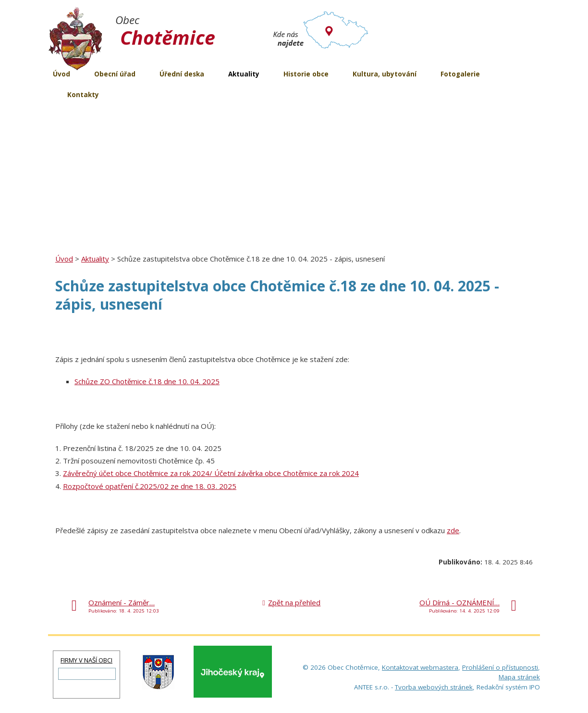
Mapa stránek (519, 677)
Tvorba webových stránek (434, 687)
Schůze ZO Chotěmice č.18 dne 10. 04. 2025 (147, 381)
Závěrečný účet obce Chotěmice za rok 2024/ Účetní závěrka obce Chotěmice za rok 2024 (211, 473)
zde (453, 530)
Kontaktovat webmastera (420, 667)
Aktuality (95, 259)
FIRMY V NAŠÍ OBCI (86, 660)
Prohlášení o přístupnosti (500, 667)
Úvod (64, 259)
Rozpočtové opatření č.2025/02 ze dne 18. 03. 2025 (150, 486)
